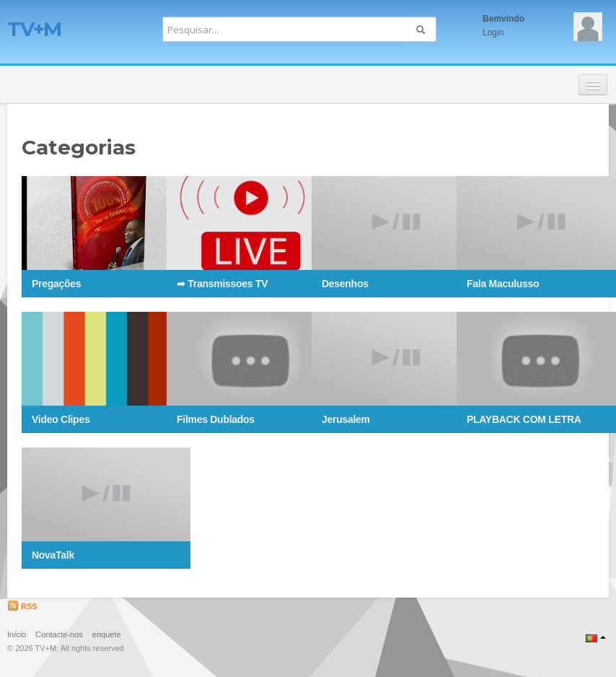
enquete (107, 634)
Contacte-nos (59, 634)
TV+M (34, 29)
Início (17, 634)
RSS (22, 606)
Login (493, 32)
